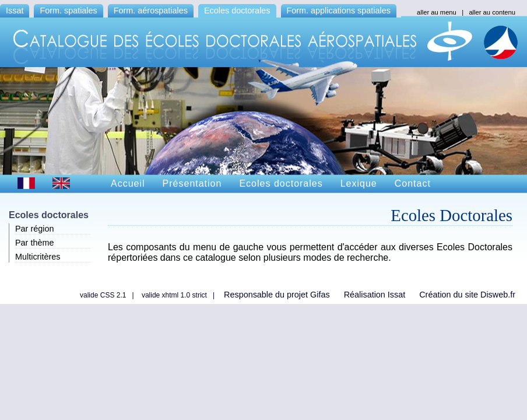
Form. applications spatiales (339, 10)
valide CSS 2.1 (103, 295)
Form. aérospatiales (151, 10)
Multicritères (38, 257)
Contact (413, 183)
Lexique (359, 183)
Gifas (320, 295)
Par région (34, 229)
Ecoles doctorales (237, 10)
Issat (15, 10)
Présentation (192, 183)
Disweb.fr (498, 295)
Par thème (34, 243)
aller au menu (437, 12)
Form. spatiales (68, 10)
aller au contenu (492, 12)
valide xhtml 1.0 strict (174, 295)
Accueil (128, 183)
